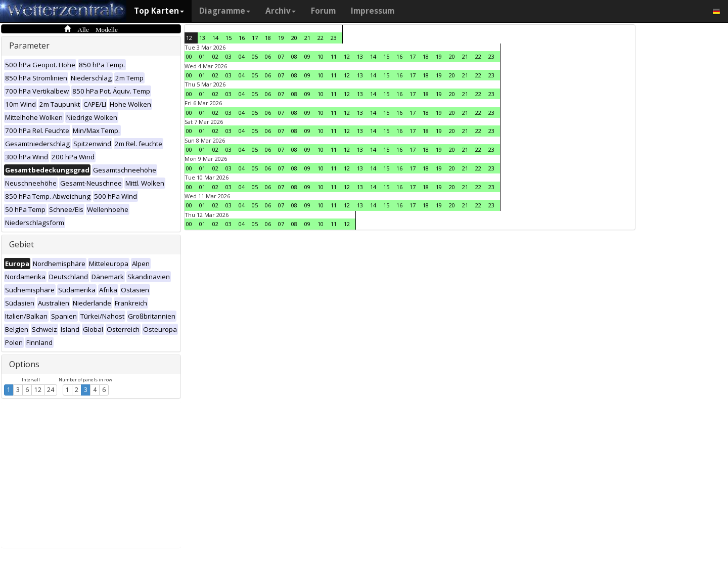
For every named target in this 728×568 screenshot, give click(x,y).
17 (255, 38)
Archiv (281, 11)
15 (229, 38)
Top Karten (159, 11)
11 (334, 56)
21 (307, 38)
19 (281, 38)
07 (281, 56)
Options (24, 364)
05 (255, 56)
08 (294, 56)
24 (51, 390)
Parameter (29, 46)
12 (38, 390)
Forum (323, 11)
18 (268, 38)
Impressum (373, 11)
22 (321, 38)
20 (294, 38)
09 (307, 56)
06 (268, 56)
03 (229, 56)
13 (202, 38)
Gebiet (21, 244)
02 (215, 56)
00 (189, 56)
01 (202, 56)
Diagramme (225, 11)
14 (215, 38)
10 (321, 56)
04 (242, 56)
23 (334, 38)
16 (242, 38)
